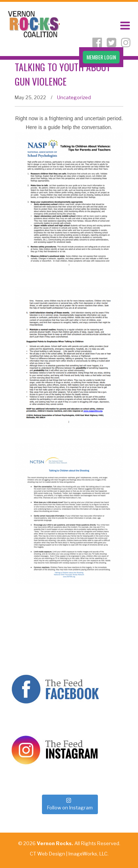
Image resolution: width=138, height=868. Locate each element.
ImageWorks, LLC (88, 854)
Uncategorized (74, 97)
